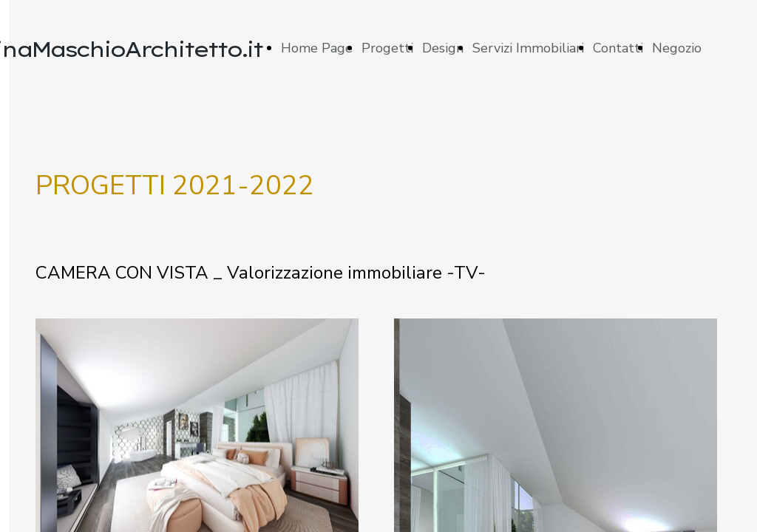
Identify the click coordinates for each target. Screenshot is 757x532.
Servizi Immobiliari (528, 48)
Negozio (677, 48)
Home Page (317, 48)
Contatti (618, 48)
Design (443, 48)
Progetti (387, 48)
